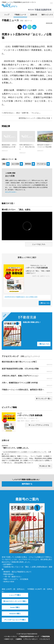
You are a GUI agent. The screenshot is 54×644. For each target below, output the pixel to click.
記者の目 (34, 15)
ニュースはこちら (39, 244)
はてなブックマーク (32, 356)
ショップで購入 (15, 595)
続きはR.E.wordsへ (11, 192)
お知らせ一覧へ (45, 466)
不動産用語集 (45, 637)
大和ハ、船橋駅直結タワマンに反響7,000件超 (27, 384)
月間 (22, 356)
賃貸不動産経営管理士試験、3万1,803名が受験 (27, 370)
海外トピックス (47, 15)
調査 (4, 164)
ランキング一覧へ (44, 399)
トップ (7, 15)
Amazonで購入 (15, 614)
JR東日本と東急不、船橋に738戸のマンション (27, 377)
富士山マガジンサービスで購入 (15, 601)
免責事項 (18, 639)
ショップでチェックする (39, 425)
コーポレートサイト (11, 637)
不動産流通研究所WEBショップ (29, 637)
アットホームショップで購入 (15, 620)
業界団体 (28, 164)
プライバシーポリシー (31, 639)
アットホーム (41, 164)
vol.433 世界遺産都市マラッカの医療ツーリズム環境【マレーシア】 (25, 452)
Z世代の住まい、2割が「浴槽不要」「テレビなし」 (22, 113)
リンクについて (45, 639)
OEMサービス (9, 639)
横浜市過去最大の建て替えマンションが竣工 (27, 363)
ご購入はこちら (45, 303)
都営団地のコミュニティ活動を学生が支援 (35, 118)
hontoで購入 (15, 607)
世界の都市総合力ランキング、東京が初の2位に (27, 147)
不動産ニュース (20, 15)
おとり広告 (15, 164)
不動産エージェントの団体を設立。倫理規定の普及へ (27, 391)
